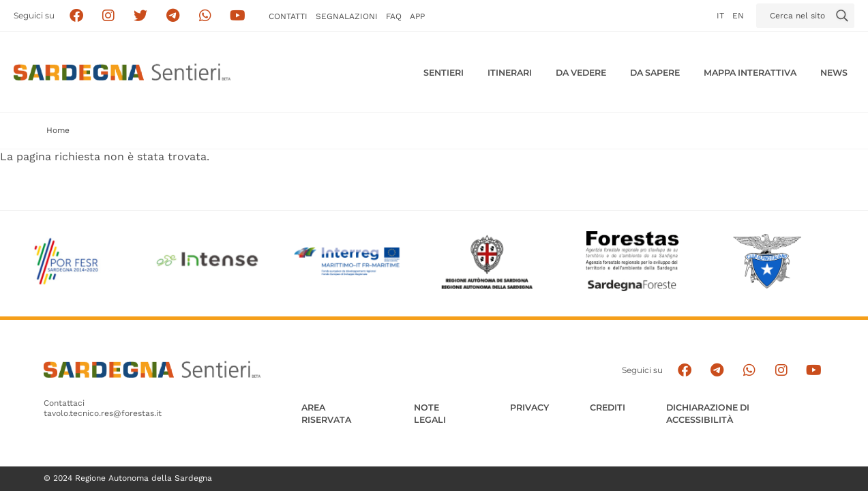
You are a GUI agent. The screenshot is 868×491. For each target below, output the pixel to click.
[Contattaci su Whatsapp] (206, 16)
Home (58, 130)
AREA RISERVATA (326, 414)
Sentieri (444, 73)
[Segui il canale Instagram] (782, 370)
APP (417, 16)
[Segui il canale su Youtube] (238, 16)
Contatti (288, 16)
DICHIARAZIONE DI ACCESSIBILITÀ (708, 414)
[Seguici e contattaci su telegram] (173, 16)
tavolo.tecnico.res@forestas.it (103, 413)
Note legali (430, 414)
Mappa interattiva (750, 73)
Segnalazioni (347, 16)
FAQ (394, 16)
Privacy (529, 407)
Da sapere (655, 73)
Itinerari (510, 73)
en (738, 16)
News (834, 73)
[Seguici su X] (141, 16)
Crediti (608, 407)
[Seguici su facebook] (76, 16)
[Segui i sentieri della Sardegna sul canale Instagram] (109, 16)
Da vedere (581, 73)
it (720, 16)
